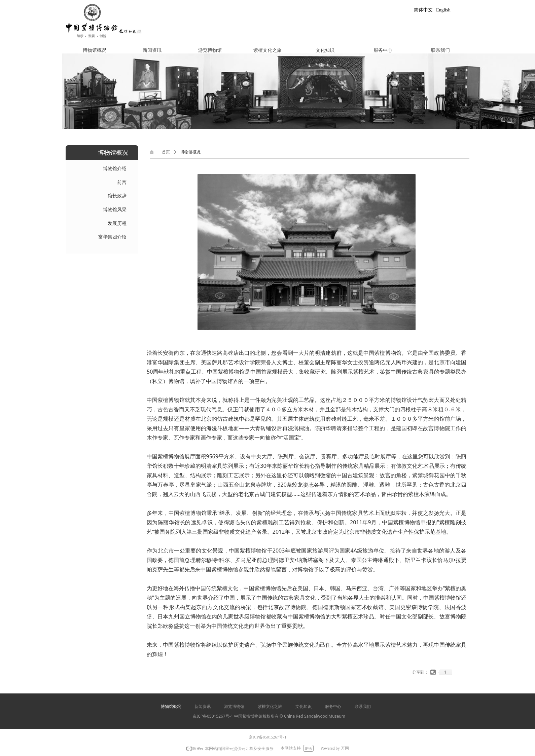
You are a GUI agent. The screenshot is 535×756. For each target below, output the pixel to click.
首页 (166, 152)
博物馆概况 (190, 152)
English (443, 10)
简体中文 (423, 10)
